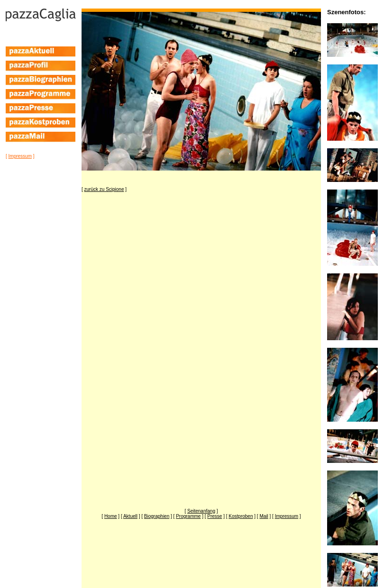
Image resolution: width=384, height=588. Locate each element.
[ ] (20, 156)
